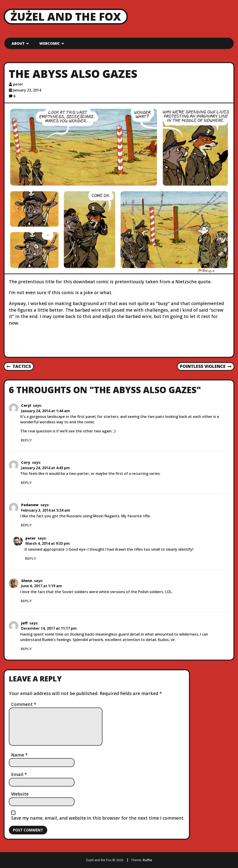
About (18, 43)
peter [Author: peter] (18, 84)
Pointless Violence (206, 367)
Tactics (19, 367)
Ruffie (147, 860)
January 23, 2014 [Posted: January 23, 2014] (27, 90)
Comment (24, 704)
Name (19, 755)
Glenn (27, 581)
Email (19, 774)
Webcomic (50, 43)
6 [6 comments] (14, 96)
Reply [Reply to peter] (31, 558)
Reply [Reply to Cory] (26, 483)
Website (20, 794)
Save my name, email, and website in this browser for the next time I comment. (98, 818)
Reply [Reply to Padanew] (26, 525)
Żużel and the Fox (66, 16)
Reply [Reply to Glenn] (26, 601)
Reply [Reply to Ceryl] (26, 440)
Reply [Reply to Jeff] (26, 649)
